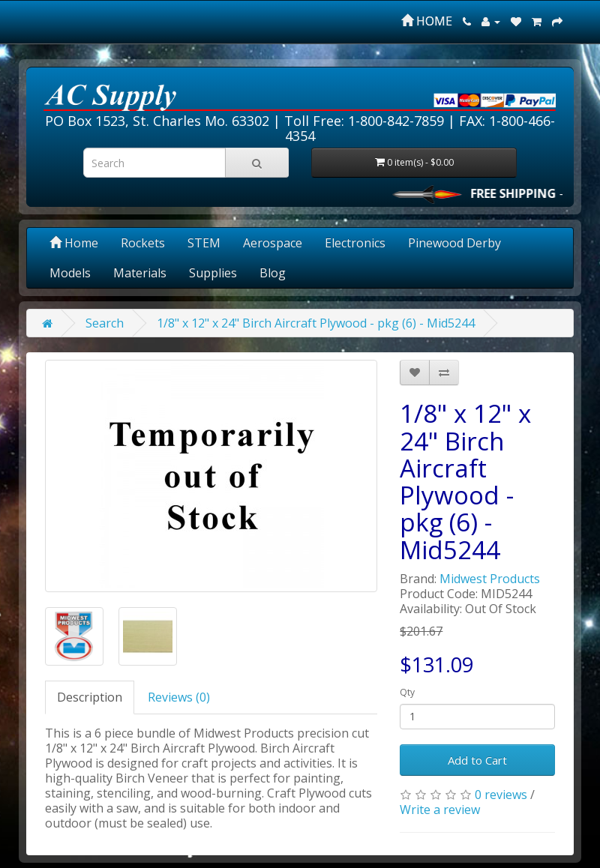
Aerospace (273, 243)
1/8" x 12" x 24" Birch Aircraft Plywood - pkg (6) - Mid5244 (316, 323)
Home (74, 243)
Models (70, 273)
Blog (273, 273)
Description (90, 697)
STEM (204, 243)
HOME (427, 21)
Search (105, 323)
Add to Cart (477, 760)
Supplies (213, 273)
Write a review (440, 810)
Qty (407, 692)
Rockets (143, 243)
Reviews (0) (179, 697)
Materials (140, 273)
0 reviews (501, 795)
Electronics (355, 243)
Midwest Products (490, 579)
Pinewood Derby (454, 243)
